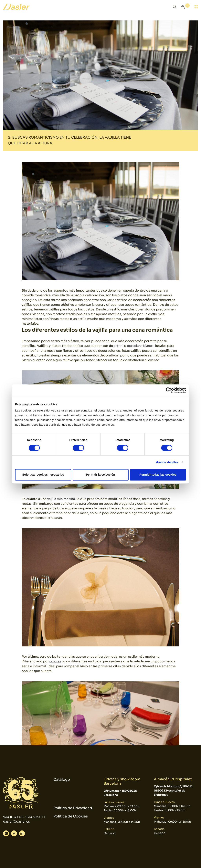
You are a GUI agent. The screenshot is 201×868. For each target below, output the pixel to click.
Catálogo (62, 777)
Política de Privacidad (73, 808)
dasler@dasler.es (17, 824)
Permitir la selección (100, 475)
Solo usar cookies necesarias (43, 475)
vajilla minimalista (61, 499)
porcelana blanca (141, 346)
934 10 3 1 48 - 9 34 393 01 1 (23, 817)
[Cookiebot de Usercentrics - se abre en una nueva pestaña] (169, 390)
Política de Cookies (71, 817)
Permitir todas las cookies (158, 475)
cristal (119, 346)
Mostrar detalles (167, 462)
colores (55, 661)
